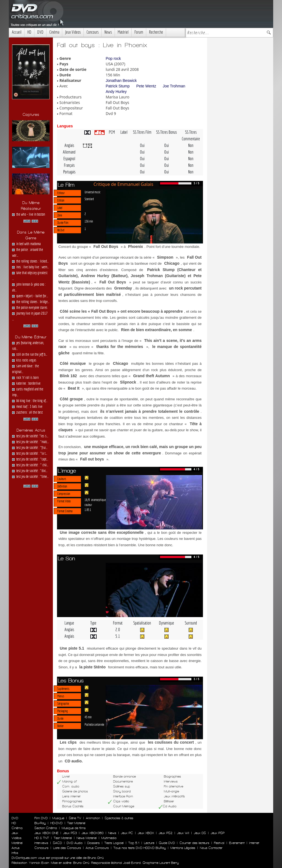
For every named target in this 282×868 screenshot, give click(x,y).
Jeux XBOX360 (93, 833)
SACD (57, 843)
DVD (40, 32)
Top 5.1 (134, 843)
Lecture (149, 843)
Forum (139, 32)
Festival (219, 843)
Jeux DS (200, 833)
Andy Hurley (116, 92)
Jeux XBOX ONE (46, 833)
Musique (58, 818)
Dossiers (93, 843)
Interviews (41, 843)
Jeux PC (127, 833)
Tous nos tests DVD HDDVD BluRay (140, 848)
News (108, 32)
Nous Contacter (211, 848)
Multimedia (109, 838)
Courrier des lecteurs (194, 843)
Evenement (237, 843)
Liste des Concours (67, 848)
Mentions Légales (183, 848)
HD (29, 32)
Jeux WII (183, 833)
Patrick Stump (118, 86)
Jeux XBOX (146, 833)
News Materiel (87, 838)
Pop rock (113, 58)
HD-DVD (56, 823)
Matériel (123, 32)
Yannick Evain (39, 863)
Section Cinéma (46, 828)
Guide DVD (167, 843)
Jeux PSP (218, 833)
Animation (93, 818)
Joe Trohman (174, 86)
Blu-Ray (40, 823)
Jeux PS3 (70, 833)
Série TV (75, 818)
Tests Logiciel (114, 843)
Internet (254, 843)
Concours (93, 32)
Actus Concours (97, 848)
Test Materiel (76, 823)
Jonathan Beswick (121, 81)
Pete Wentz (146, 86)
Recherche (156, 32)
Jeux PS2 (166, 833)
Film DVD (41, 818)
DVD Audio (75, 843)
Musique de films (74, 828)
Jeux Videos (73, 32)
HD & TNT (42, 838)
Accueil (17, 32)
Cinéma (54, 32)
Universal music (93, 192)
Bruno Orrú (81, 863)
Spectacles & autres (119, 818)
